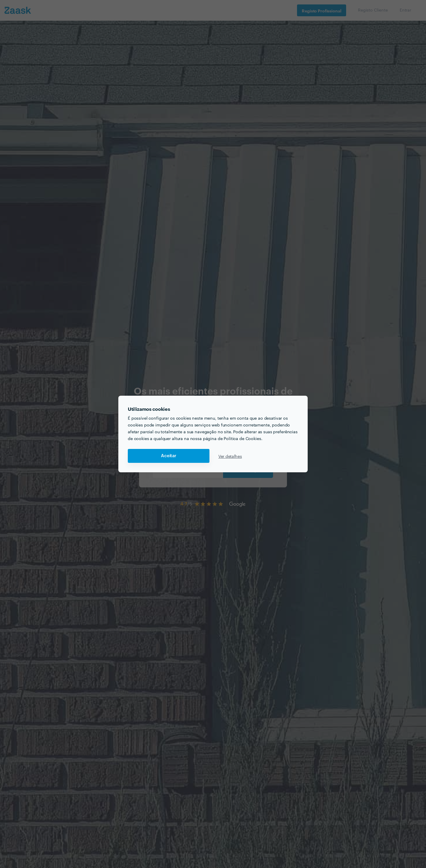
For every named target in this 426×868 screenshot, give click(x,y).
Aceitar (169, 456)
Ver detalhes (230, 456)
